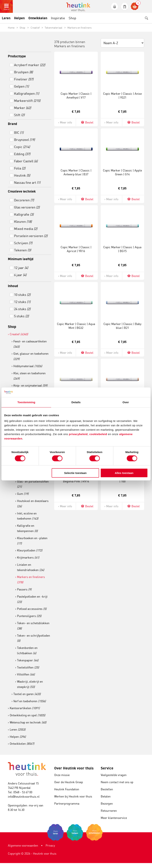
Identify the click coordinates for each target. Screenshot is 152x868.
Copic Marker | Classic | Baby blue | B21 (122, 326)
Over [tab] (126, 402)
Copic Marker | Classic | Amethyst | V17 (76, 96)
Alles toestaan (124, 473)
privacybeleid (78, 434)
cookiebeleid (99, 434)
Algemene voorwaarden (23, 845)
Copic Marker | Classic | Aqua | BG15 (122, 249)
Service (107, 768)
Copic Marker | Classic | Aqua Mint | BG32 (76, 326)
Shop (12, 327)
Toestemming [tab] (26, 402)
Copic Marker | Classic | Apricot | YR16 (76, 249)
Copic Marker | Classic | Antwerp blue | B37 (76, 172)
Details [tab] (76, 402)
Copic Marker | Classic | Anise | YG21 (122, 96)
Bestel (87, 122)
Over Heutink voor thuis (74, 768)
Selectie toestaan (75, 473)
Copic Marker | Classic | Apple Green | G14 (122, 172)
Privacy (50, 845)
